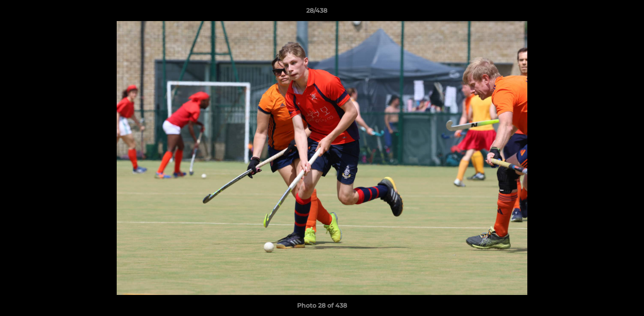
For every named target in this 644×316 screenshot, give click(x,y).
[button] (607, 13)
